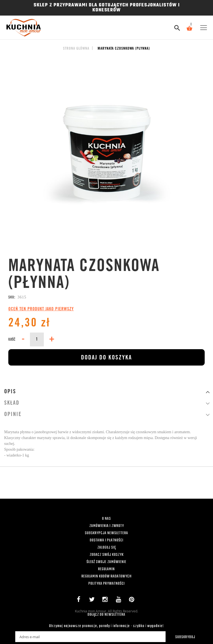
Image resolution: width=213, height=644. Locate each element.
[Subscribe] (182, 637)
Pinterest (133, 600)
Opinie (13, 415)
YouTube (120, 600)
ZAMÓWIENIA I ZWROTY (107, 526)
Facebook (80, 600)
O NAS (106, 519)
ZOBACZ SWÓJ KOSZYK (107, 555)
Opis (10, 392)
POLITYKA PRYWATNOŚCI (107, 584)
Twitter (93, 600)
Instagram (106, 600)
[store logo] (22, 28)
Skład (12, 404)
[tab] (106, 392)
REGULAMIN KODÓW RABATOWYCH (107, 576)
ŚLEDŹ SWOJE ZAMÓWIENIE (106, 562)
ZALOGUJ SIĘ (107, 548)
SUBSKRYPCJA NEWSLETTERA (106, 533)
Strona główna (76, 49)
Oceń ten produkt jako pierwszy (41, 309)
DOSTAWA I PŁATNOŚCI (107, 540)
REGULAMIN (106, 569)
